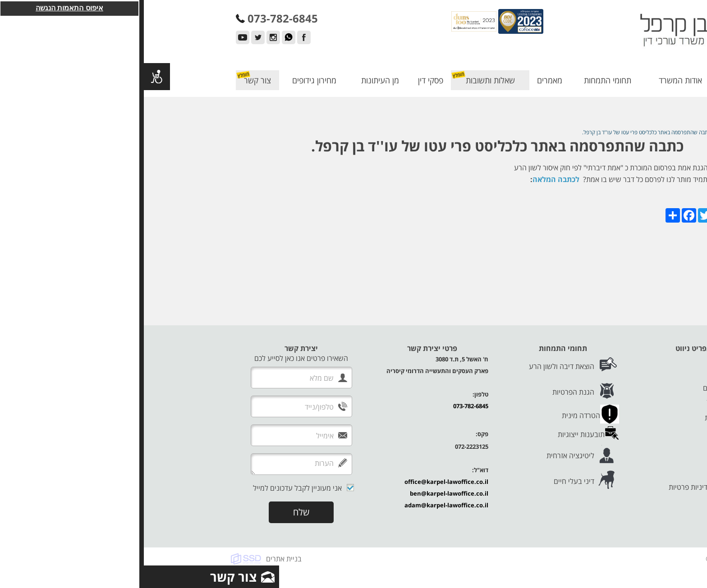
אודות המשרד (537, 80)
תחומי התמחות (464, 80)
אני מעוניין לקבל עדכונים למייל (154, 488)
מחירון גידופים (170, 80)
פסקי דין (287, 80)
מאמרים (406, 80)
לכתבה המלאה (412, 179)
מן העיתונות (236, 80)
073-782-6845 (327, 406)
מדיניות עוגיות (586, 477)
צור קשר (114, 80)
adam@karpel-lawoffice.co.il (303, 505)
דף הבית (593, 80)
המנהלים (593, 378)
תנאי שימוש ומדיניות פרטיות (565, 487)
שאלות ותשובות (347, 80)
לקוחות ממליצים (583, 388)
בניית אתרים (140, 559)
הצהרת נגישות (585, 467)
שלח (157, 512)
